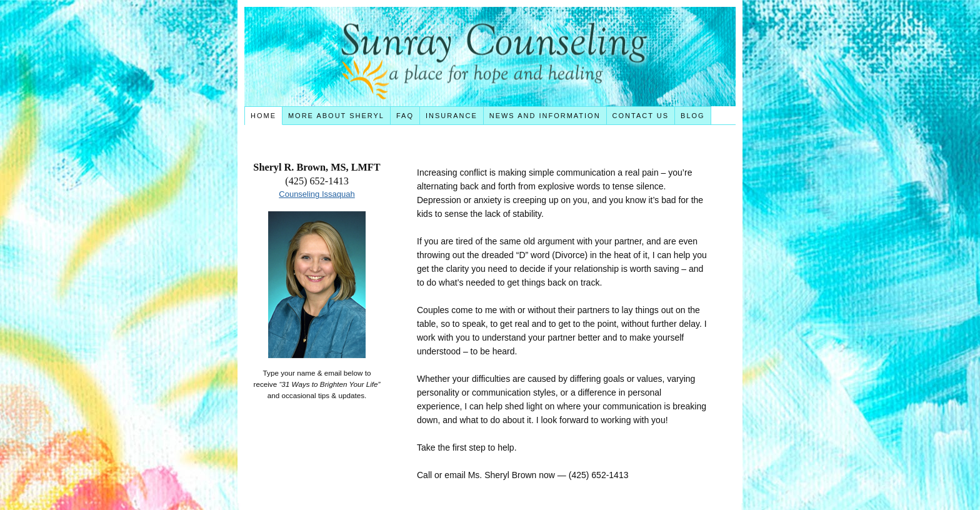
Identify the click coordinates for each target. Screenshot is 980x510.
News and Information (545, 116)
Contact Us (641, 116)
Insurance (452, 116)
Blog (693, 116)
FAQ (405, 116)
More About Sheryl (336, 116)
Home (263, 116)
